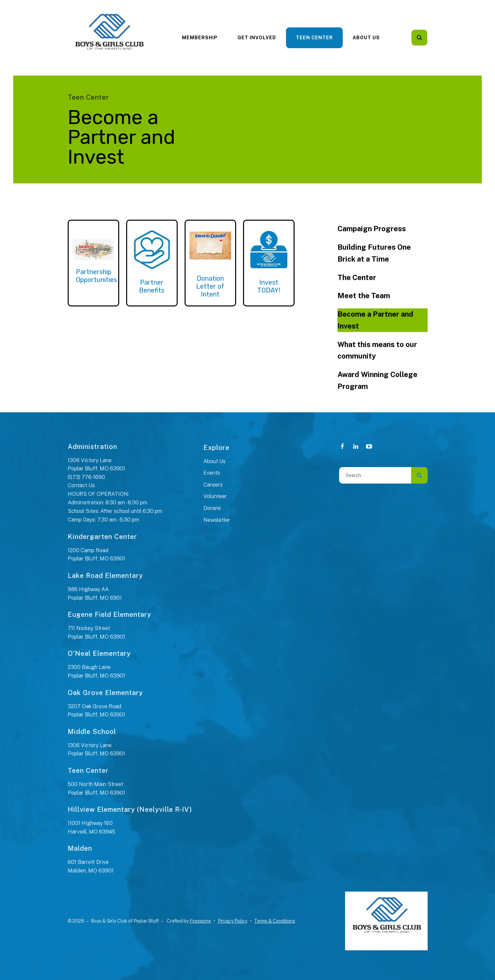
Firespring (200, 921)
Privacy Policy (233, 921)
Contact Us (81, 485)
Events (212, 473)
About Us (366, 38)
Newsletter (217, 520)
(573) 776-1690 (86, 477)
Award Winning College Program (377, 380)
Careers (213, 485)
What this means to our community (377, 350)
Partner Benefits (152, 286)
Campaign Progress (372, 229)
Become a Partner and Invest (375, 320)
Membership (200, 38)
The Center (357, 277)
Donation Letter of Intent (210, 286)
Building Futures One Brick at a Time (374, 253)
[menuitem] (200, 38)
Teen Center (314, 38)
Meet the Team (364, 296)
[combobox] (375, 475)
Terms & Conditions (275, 921)
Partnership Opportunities (96, 276)
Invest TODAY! (269, 286)
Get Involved (257, 38)
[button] (419, 38)
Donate (212, 508)
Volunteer (215, 496)
